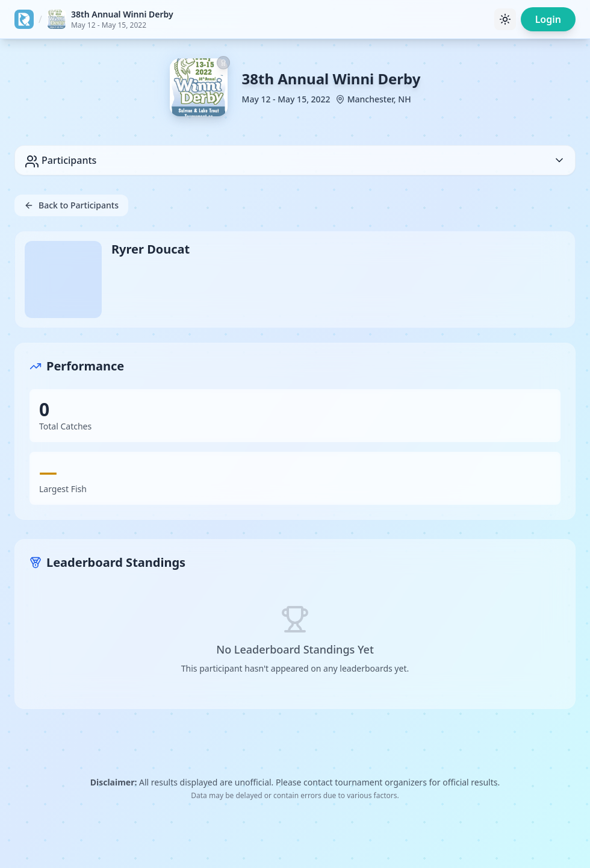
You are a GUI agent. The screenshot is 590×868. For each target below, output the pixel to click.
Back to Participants (71, 205)
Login (548, 19)
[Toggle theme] (505, 19)
